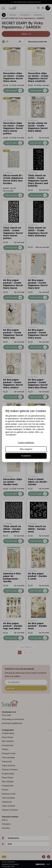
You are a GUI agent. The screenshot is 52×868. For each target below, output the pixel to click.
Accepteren (26, 456)
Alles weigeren (26, 449)
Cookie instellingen (26, 443)
